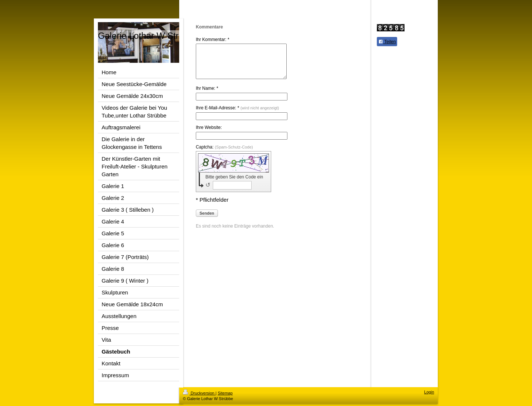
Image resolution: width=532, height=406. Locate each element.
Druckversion (199, 393)
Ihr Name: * (207, 95)
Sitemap (225, 393)
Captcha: (224, 154)
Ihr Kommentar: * (213, 40)
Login (429, 392)
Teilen (387, 42)
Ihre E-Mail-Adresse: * (237, 115)
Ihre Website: (209, 134)
